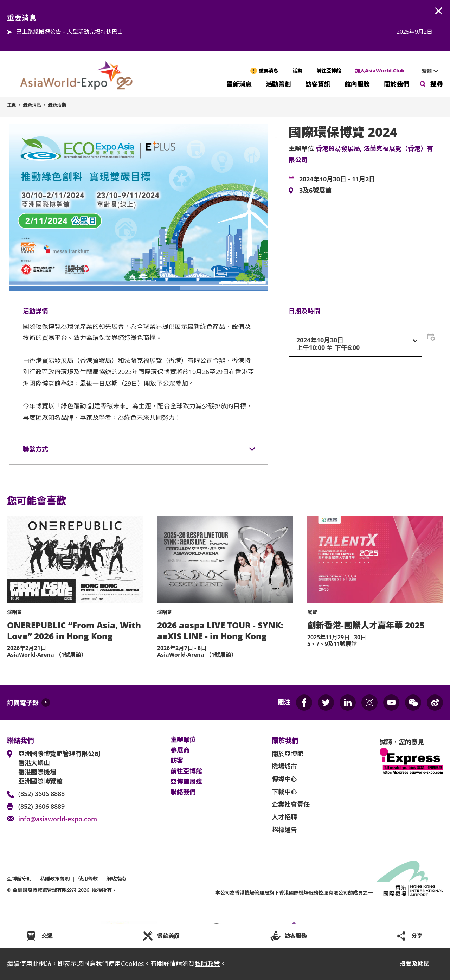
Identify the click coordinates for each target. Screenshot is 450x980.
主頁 (12, 105)
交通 (47, 936)
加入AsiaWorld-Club (380, 71)
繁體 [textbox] (427, 71)
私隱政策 (207, 963)
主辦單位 (183, 740)
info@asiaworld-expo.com (58, 819)
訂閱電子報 (23, 703)
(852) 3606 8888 (41, 794)
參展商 (180, 750)
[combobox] (427, 71)
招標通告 (284, 830)
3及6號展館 (315, 191)
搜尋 (437, 84)
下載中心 (284, 792)
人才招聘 (284, 817)
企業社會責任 (291, 804)
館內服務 (357, 84)
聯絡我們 (183, 792)
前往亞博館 (329, 71)
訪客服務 (296, 936)
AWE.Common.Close (439, 11)
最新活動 (57, 105)
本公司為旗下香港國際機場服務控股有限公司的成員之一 (294, 893)
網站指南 (116, 879)
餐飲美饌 (168, 936)
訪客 (177, 761)
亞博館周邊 (186, 782)
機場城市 (284, 766)
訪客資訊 (318, 84)
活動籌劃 (278, 84)
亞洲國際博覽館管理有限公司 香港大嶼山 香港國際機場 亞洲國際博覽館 (59, 767)
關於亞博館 (288, 754)
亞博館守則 (19, 879)
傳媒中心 (284, 779)
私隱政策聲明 (55, 879)
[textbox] (355, 344)
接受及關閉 (415, 963)
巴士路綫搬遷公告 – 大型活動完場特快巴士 (70, 32)
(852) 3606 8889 (41, 806)
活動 (297, 71)
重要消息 (269, 71)
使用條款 (88, 879)
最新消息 (239, 84)
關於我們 (397, 84)
